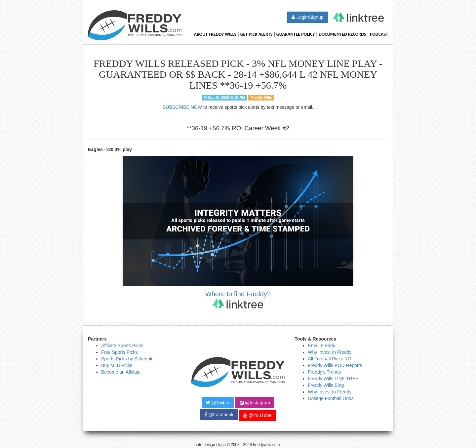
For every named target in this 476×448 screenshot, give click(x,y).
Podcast (379, 34)
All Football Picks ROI (330, 359)
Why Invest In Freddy (330, 352)
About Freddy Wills (215, 34)
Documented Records (342, 34)
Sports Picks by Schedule (127, 359)
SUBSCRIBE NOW (182, 107)
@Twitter (218, 403)
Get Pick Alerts (257, 34)
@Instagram (255, 403)
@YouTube (257, 415)
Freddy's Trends (324, 372)
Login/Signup (308, 17)
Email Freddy (321, 346)
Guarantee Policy (296, 34)
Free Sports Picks (119, 352)
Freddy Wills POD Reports (335, 365)
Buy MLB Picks (117, 365)
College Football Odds (331, 398)
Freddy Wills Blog (326, 385)
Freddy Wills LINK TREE (333, 379)
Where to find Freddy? (238, 299)
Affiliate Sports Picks (122, 346)
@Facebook (219, 415)
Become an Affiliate (121, 372)
